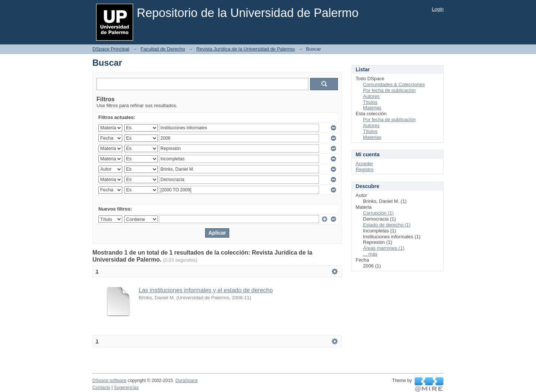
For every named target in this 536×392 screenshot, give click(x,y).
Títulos (370, 102)
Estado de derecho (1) (387, 225)
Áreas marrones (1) (384, 248)
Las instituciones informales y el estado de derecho (206, 290)
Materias (372, 108)
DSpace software (109, 381)
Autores (371, 96)
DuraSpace (186, 381)
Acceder (364, 163)
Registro (364, 169)
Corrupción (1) (378, 213)
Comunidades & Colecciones (394, 84)
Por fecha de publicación (389, 90)
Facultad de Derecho (163, 49)
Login (438, 9)
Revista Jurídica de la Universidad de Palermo (246, 49)
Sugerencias (126, 388)
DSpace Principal (111, 49)
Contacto (101, 388)
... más (370, 254)
